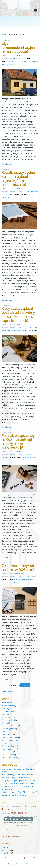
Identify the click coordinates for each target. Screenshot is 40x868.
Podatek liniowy (6, 826)
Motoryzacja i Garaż (10, 737)
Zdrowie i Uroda (8, 755)
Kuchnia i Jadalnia (9, 729)
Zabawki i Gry (7, 752)
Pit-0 (18, 823)
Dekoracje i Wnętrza (10, 708)
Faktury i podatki (26, 458)
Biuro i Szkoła (7, 703)
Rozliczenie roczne (32, 816)
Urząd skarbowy (9, 806)
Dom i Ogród (7, 717)
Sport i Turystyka (8, 749)
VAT (3, 820)
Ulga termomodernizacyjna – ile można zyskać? (19, 48)
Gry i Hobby (7, 723)
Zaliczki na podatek (20, 826)
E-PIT (23, 331)
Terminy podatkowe (20, 580)
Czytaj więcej (7, 164)
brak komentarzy (18, 55)
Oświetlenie (7, 743)
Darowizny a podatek (8, 829)
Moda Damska (8, 732)
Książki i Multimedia (10, 726)
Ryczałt (12, 65)
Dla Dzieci (6, 714)
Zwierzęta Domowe (10, 758)
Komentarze (20, 864)
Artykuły (11, 864)
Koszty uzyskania (21, 62)
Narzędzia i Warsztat (10, 740)
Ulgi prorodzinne (32, 328)
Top (27, 864)
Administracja (30, 861)
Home (4, 34)
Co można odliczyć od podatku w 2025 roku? (18, 568)
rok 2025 (5, 850)
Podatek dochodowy (13, 583)
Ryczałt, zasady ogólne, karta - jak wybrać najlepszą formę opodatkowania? (19, 179)
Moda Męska (7, 734)
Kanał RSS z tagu (8, 691)
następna (25, 685)
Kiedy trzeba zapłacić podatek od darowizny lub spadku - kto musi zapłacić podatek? (18, 315)
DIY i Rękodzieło (8, 711)
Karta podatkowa (16, 331)
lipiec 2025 (6, 847)
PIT (8, 198)
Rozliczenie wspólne (21, 195)
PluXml (13, 861)
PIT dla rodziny (11, 62)
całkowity (6, 853)
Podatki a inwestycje (9, 823)
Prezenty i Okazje (9, 746)
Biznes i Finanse (18, 59)
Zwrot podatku (6, 331)
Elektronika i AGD (9, 720)
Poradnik (8, 858)
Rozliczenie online (8, 816)
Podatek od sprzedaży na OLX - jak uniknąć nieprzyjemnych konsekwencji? (18, 442)
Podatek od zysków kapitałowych (26, 806)
